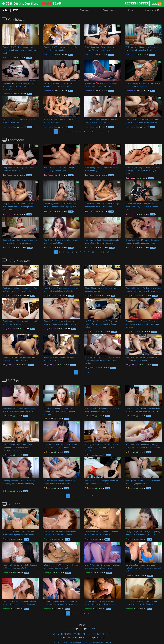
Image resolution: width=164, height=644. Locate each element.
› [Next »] (112, 132)
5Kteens (6, 539)
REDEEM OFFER (137, 3)
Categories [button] (108, 10)
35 (102, 252)
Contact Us (91, 629)
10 (93, 132)
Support (72, 629)
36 (102, 132)
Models (131, 10)
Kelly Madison (9, 295)
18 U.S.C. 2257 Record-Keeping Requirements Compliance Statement (82, 642)
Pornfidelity (8, 57)
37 (108, 132)
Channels (87, 10)
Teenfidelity (8, 175)
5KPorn (6, 416)
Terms (81, 629)
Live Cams (152, 10)
